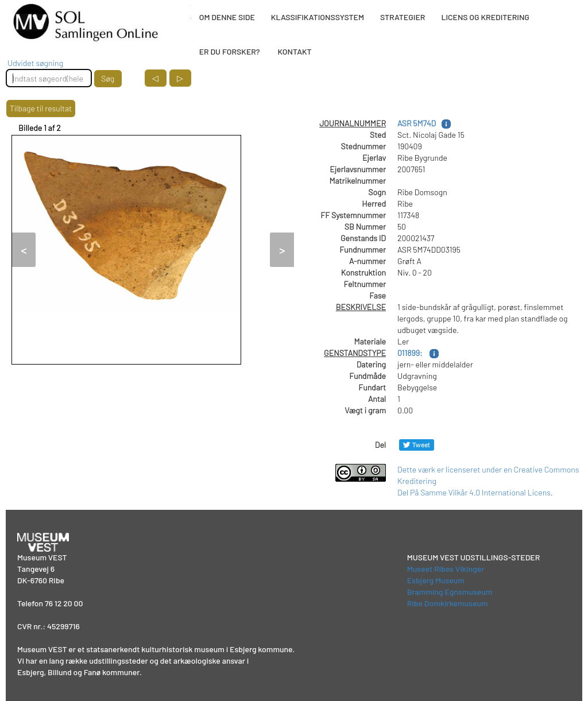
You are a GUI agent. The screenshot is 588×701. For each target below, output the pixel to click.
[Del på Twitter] (417, 445)
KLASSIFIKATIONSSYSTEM (318, 17)
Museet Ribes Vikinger (446, 569)
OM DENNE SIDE (227, 17)
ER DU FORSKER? (230, 51)
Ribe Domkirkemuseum (448, 603)
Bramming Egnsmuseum (450, 592)
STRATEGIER (403, 17)
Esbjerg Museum (436, 580)
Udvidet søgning (35, 63)
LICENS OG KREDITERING (485, 17)
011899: (411, 353)
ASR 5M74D (417, 123)
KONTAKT (294, 51)
